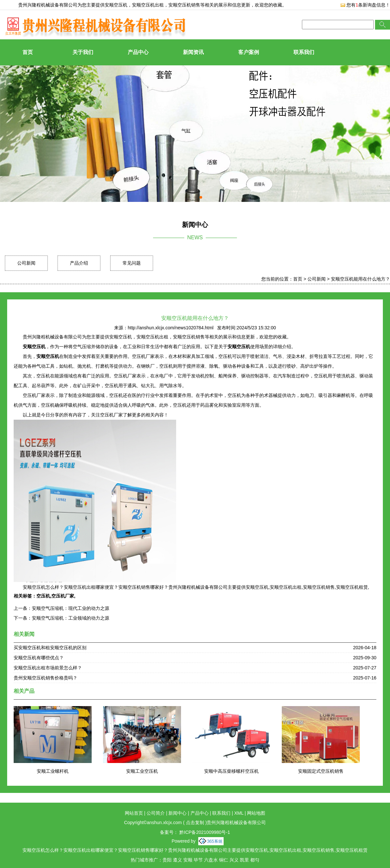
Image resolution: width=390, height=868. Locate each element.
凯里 (244, 860)
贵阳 (167, 860)
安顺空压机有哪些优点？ (39, 658)
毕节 (198, 860)
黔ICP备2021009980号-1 (204, 832)
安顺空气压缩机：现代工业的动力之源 (71, 608)
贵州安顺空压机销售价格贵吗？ (45, 678)
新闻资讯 (193, 52)
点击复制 (195, 822)
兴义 (234, 860)
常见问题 (132, 263)
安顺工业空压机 (142, 771)
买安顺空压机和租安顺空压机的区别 (50, 648)
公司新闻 (26, 263)
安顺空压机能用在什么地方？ (360, 279)
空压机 (43, 596)
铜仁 (224, 860)
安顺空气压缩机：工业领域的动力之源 (71, 618)
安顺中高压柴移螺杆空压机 (231, 771)
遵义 (177, 860)
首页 (28, 52)
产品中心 (138, 52)
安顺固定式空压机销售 (321, 771)
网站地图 (256, 813)
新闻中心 (177, 813)
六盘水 (211, 860)
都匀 (255, 860)
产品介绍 (79, 263)
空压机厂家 (63, 596)
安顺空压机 (116, 5)
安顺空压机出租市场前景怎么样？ (48, 668)
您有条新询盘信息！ (365, 5)
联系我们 (304, 52)
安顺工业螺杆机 (53, 771)
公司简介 (156, 813)
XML (239, 813)
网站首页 (134, 813)
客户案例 (249, 52)
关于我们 (83, 52)
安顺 (188, 860)
